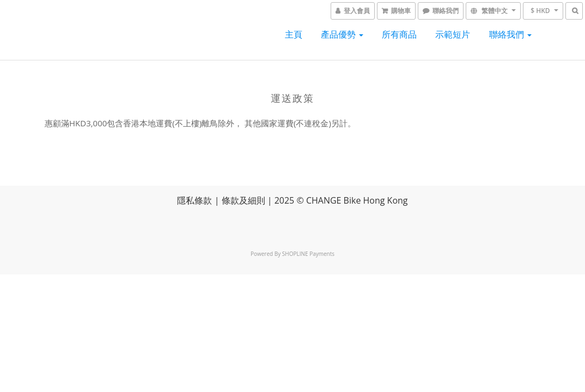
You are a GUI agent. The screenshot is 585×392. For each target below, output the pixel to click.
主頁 (294, 34)
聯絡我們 (510, 34)
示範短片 (453, 34)
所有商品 (399, 34)
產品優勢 (342, 34)
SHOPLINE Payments (308, 254)
